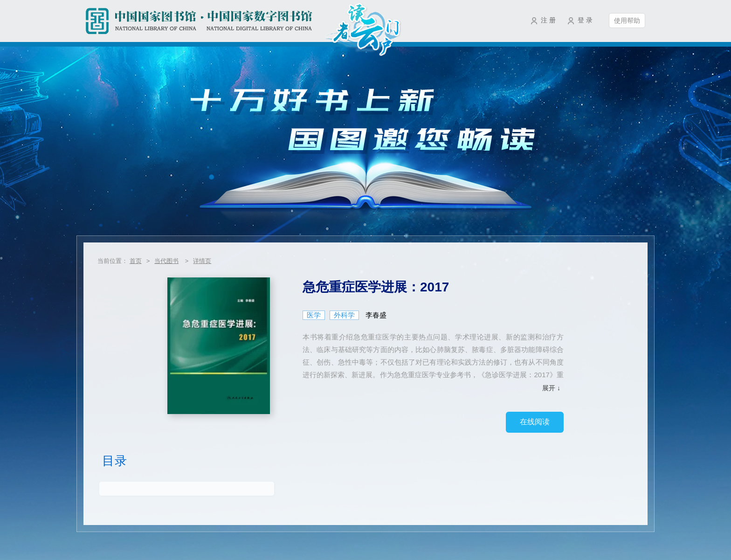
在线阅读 (535, 422)
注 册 (548, 20)
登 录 (585, 20)
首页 (136, 261)
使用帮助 (627, 21)
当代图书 (166, 261)
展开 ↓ (551, 388)
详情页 (202, 261)
